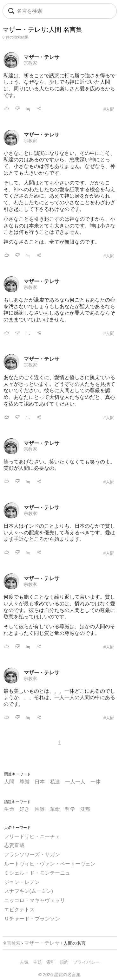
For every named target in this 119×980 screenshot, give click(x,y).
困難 (40, 809)
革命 (55, 809)
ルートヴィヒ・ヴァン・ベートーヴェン (50, 864)
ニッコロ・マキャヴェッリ (35, 900)
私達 (55, 782)
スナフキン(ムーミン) (29, 891)
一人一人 (75, 782)
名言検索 (11, 943)
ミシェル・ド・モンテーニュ (37, 873)
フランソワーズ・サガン (32, 855)
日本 (40, 782)
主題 (37, 962)
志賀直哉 (14, 845)
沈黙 (85, 809)
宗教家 (30, 63)
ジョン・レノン (22, 882)
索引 (51, 962)
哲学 (70, 809)
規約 (64, 962)
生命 (9, 809)
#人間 (109, 109)
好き (24, 809)
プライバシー (86, 962)
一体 (96, 782)
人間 (9, 782)
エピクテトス (19, 910)
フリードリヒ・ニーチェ (32, 836)
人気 (24, 962)
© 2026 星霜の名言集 (60, 975)
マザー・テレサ (42, 57)
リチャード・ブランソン (32, 919)
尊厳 (24, 782)
